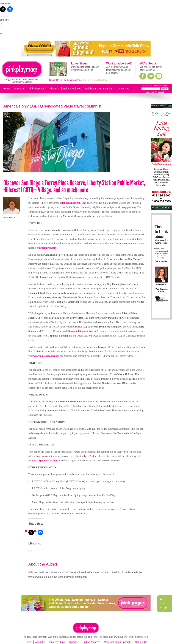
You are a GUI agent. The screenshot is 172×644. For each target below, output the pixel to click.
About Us (19, 89)
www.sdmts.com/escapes (46, 356)
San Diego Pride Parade (45, 461)
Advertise (54, 89)
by (159, 92)
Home (7, 89)
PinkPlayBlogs (37, 89)
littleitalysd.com (48, 248)
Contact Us (123, 89)
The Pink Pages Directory (95, 80)
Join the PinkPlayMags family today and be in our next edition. (118, 70)
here (38, 456)
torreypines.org (53, 297)
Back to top (163, 605)
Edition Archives (72, 89)
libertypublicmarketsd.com (83, 331)
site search (151, 92)
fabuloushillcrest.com (74, 203)
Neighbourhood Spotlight (99, 89)
